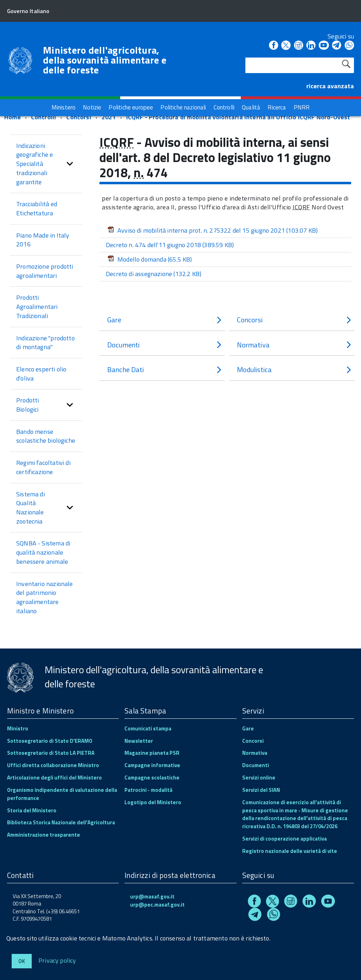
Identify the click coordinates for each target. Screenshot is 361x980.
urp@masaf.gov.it (152, 897)
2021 (109, 117)
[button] (70, 164)
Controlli (44, 117)
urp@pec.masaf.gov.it (157, 905)
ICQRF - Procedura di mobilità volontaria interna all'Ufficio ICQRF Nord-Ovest (238, 117)
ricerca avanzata (330, 86)
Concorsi (79, 117)
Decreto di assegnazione (154, 274)
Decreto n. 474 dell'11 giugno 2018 (170, 245)
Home (13, 117)
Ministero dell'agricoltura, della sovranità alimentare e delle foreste (105, 60)
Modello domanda (150, 259)
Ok (22, 961)
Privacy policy (57, 960)
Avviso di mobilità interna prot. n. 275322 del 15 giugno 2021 (213, 230)
